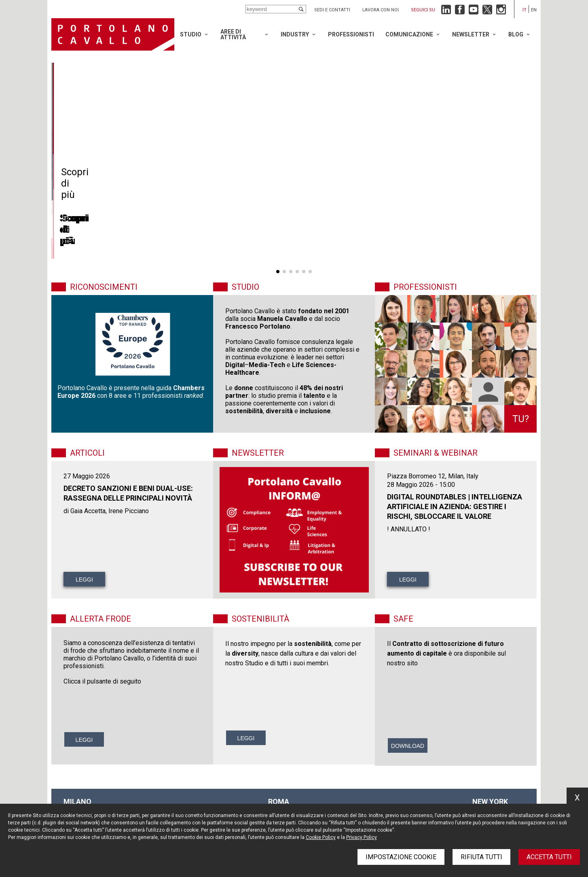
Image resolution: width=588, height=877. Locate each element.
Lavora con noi (381, 10)
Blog (516, 34)
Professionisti (351, 34)
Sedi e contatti (332, 10)
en (534, 10)
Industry (295, 34)
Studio (191, 34)
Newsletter (471, 34)
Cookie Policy (321, 837)
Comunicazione (409, 34)
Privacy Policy (362, 837)
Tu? (521, 419)
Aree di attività (233, 34)
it (525, 10)
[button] (278, 272)
